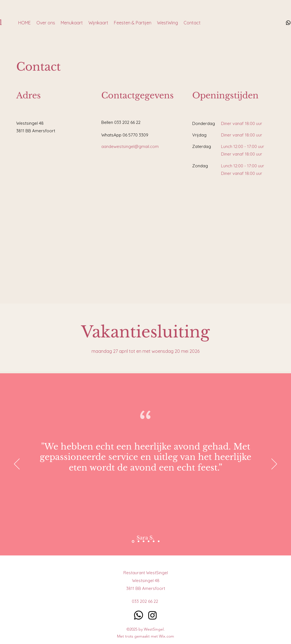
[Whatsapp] (288, 23)
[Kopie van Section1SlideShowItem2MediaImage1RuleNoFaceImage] (154, 541)
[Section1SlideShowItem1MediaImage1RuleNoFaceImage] (139, 541)
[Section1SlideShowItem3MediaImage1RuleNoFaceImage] (133, 541)
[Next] (274, 464)
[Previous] (17, 464)
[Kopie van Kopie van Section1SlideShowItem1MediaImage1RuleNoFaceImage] (159, 541)
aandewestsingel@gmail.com (130, 146)
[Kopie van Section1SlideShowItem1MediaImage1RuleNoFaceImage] (149, 541)
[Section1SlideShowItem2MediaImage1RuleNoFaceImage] (144, 541)
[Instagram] (152, 615)
